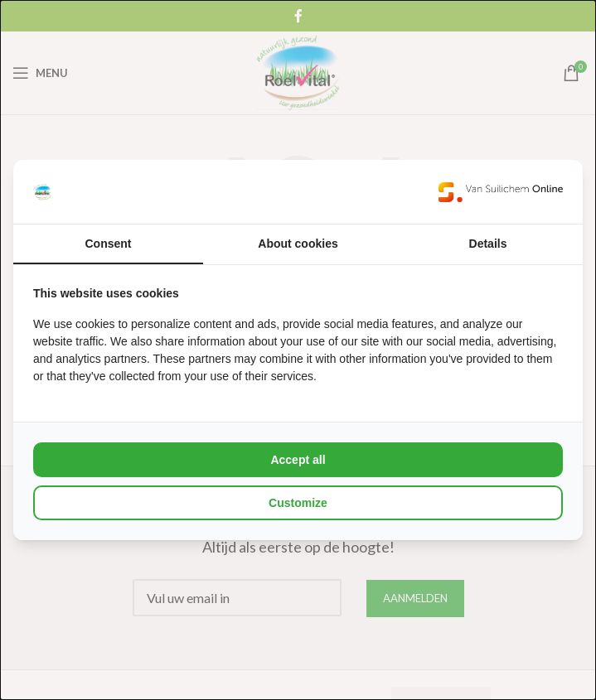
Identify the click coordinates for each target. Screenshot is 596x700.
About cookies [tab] (298, 244)
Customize (298, 503)
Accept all (298, 460)
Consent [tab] (109, 244)
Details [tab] (488, 244)
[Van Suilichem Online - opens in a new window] (501, 192)
